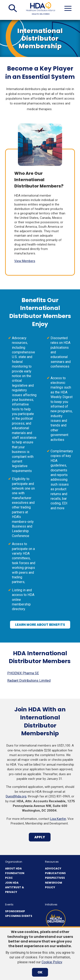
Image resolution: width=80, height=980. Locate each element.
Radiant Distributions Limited (29, 681)
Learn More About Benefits (42, 626)
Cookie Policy (52, 962)
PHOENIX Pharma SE (23, 673)
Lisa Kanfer (58, 819)
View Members (25, 261)
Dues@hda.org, (16, 796)
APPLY (41, 838)
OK (40, 972)
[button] (13, 8)
